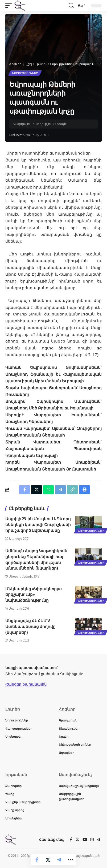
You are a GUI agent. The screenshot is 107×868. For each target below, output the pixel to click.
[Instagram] (92, 840)
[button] (10, 6)
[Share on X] (48, 860)
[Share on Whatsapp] (48, 490)
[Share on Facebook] (37, 860)
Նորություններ (25, 73)
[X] (77, 840)
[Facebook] (71, 840)
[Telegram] (99, 840)
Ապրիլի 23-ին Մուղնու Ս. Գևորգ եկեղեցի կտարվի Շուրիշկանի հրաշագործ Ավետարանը (38, 524)
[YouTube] (85, 840)
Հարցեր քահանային (26, 684)
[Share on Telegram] (59, 860)
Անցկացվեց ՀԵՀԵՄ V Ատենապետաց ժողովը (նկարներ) (30, 626)
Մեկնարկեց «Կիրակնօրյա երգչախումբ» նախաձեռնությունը (34, 595)
